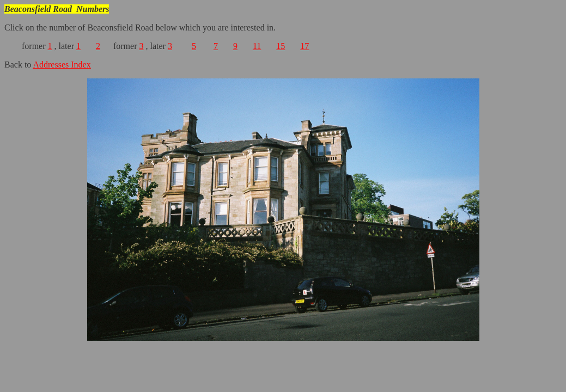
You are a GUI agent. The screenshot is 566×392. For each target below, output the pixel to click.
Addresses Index (62, 65)
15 (281, 46)
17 (305, 46)
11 (257, 46)
